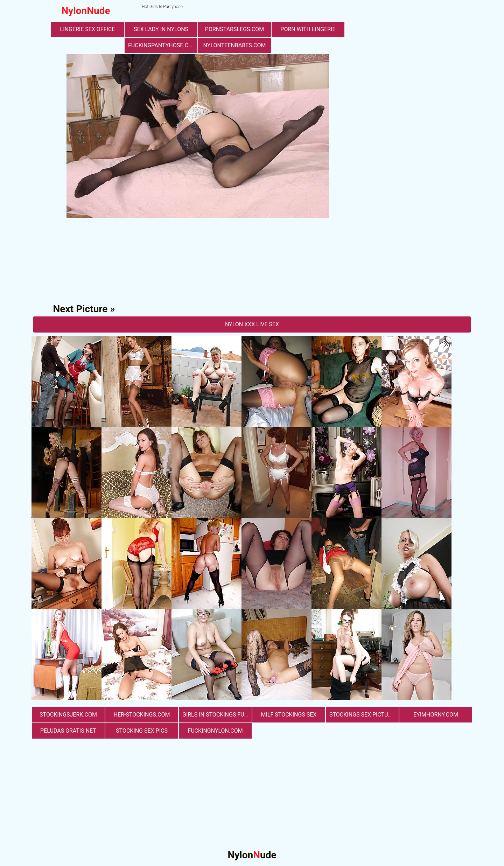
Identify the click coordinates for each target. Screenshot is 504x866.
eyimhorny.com (436, 715)
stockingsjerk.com (68, 715)
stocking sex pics (142, 731)
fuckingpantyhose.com (163, 45)
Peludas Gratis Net (68, 731)
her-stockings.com (142, 715)
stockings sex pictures (364, 715)
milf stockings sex (289, 715)
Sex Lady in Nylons (161, 29)
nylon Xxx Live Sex (252, 324)
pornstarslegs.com (234, 29)
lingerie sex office (88, 29)
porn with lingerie (308, 29)
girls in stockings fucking (217, 715)
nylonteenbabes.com (235, 45)
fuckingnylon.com (215, 731)
